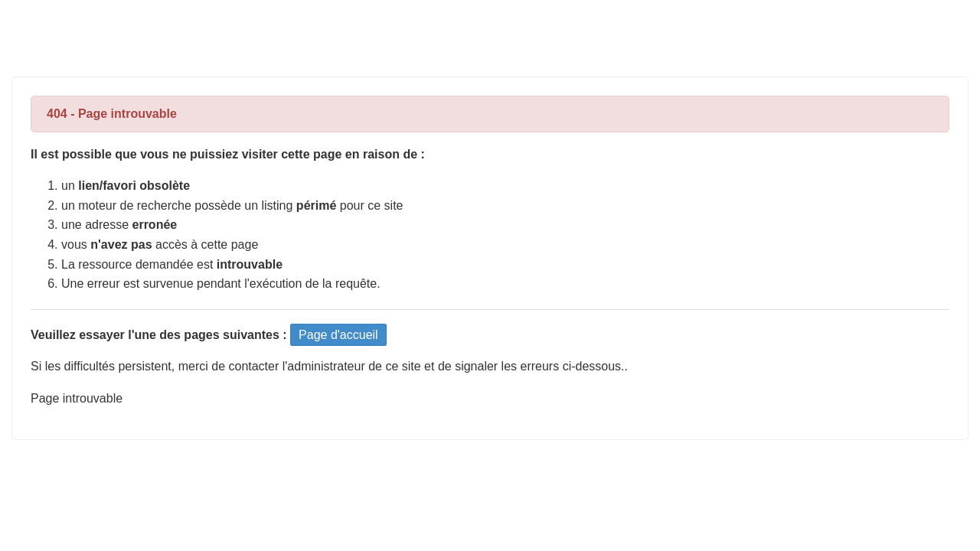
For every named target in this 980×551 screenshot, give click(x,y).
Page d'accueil (338, 335)
